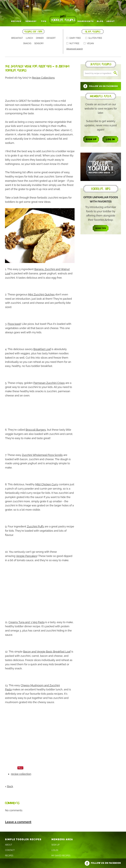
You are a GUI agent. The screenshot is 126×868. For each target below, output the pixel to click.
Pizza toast (14, 324)
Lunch (29, 38)
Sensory (33, 21)
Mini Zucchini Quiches (41, 294)
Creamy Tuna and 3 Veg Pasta (27, 622)
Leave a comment (18, 822)
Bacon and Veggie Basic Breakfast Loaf (47, 651)
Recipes (20, 21)
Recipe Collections (43, 78)
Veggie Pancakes (27, 556)
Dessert (51, 38)
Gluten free (94, 38)
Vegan (89, 43)
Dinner (40, 38)
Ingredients (85, 21)
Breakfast (17, 38)
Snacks (27, 43)
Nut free (73, 43)
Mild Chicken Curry (47, 484)
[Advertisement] (58, 88)
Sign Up (56, 845)
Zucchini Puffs (35, 526)
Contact (10, 850)
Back (10, 786)
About (107, 21)
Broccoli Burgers (36, 430)
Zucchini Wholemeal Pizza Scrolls (42, 455)
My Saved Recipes (61, 855)
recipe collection (21, 774)
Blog (98, 21)
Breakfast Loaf (42, 349)
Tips (44, 21)
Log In (55, 850)
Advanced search (75, 49)
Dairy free (74, 38)
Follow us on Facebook (103, 863)
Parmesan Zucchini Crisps (49, 383)
